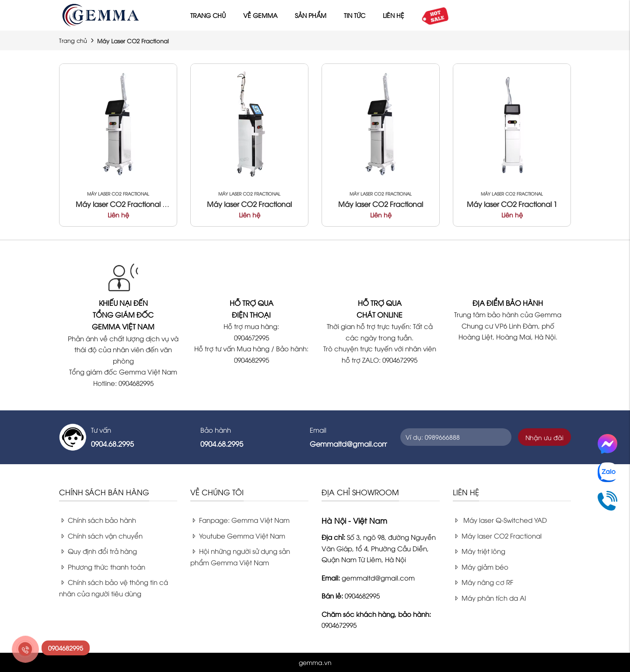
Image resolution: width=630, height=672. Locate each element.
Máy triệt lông (479, 551)
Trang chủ (208, 15)
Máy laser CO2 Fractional (249, 204)
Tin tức (355, 15)
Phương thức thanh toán (102, 567)
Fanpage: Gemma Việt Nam (240, 520)
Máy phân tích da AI (489, 598)
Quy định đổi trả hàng (98, 551)
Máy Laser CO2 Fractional (118, 194)
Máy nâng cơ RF (483, 582)
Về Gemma (260, 15)
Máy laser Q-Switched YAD (500, 520)
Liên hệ (394, 15)
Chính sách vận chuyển (101, 535)
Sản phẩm (311, 15)
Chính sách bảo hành (98, 520)
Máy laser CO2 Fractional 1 (512, 204)
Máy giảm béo (481, 567)
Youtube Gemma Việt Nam (238, 535)
